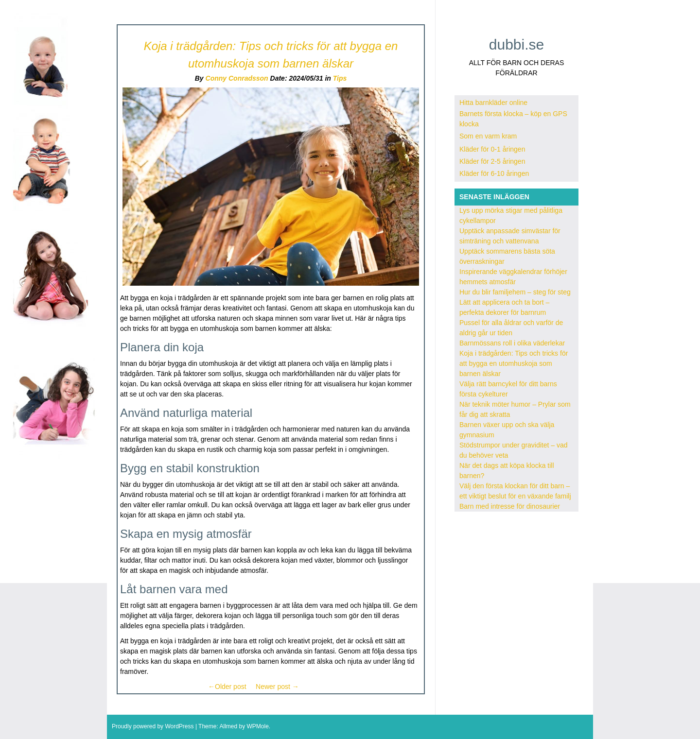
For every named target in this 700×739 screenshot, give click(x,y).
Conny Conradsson (237, 78)
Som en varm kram (488, 136)
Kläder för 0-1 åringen (492, 149)
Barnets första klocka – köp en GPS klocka (513, 119)
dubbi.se (516, 44)
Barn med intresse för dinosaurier (510, 506)
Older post (227, 687)
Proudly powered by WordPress (153, 726)
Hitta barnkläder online (493, 103)
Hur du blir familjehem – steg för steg (515, 292)
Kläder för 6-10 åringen (494, 173)
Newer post (277, 687)
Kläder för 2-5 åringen (492, 161)
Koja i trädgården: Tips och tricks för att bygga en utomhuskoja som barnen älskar (514, 363)
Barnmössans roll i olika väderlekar (512, 343)
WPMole (257, 726)
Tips (340, 78)
